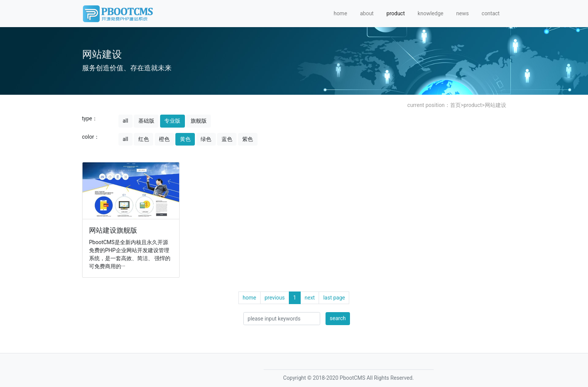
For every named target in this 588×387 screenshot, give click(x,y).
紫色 (248, 139)
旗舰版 (199, 121)
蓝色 (227, 139)
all (125, 121)
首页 (455, 105)
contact (491, 13)
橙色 (164, 139)
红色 (144, 139)
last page (334, 298)
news (462, 13)
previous (275, 298)
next (310, 298)
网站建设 (496, 105)
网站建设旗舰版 (113, 230)
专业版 (172, 121)
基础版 (146, 121)
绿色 (206, 139)
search (338, 318)
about (367, 13)
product (396, 13)
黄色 (185, 139)
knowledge (430, 13)
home (340, 13)
